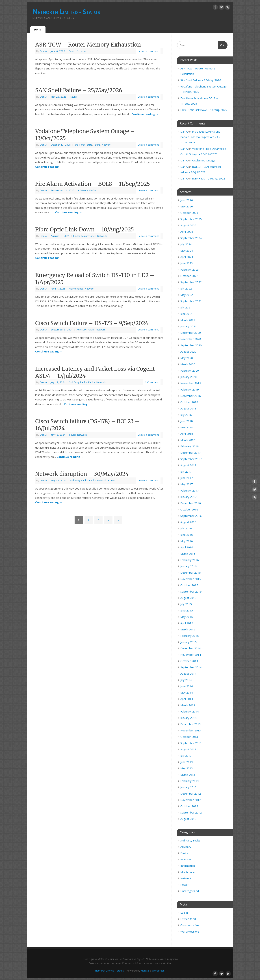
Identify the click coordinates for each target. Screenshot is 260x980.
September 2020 (191, 345)
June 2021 (187, 314)
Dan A (43, 51)
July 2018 (186, 415)
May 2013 (187, 768)
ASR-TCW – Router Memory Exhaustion (88, 45)
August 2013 (188, 749)
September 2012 (191, 812)
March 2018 (188, 440)
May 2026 (187, 206)
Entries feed (188, 919)
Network (82, 51)
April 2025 (187, 232)
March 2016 (188, 554)
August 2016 (188, 522)
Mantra (145, 971)
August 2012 (188, 819)
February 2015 (190, 636)
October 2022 (189, 276)
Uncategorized (190, 891)
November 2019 (191, 383)
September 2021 (191, 301)
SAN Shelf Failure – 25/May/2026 (79, 90)
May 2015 (187, 617)
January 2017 (188, 497)
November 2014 (191, 655)
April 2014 (187, 699)
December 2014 (191, 648)
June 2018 (187, 421)
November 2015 (191, 579)
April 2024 (187, 257)
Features (186, 859)
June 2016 (187, 535)
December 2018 (191, 396)
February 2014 (190, 711)
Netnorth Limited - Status (66, 12)
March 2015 (188, 629)
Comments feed (190, 925)
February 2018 (190, 446)
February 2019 (190, 389)
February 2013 (190, 781)
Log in (184, 913)
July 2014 (186, 680)
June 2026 (187, 200)
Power (112, 480)
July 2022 (186, 288)
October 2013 (189, 737)
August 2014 (188, 674)
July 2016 (186, 528)
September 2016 (191, 516)
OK (221, 45)
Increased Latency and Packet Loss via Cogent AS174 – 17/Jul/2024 (200, 137)
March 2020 (188, 364)
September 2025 (191, 219)
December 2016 (191, 503)
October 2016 (189, 509)
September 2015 (191, 591)
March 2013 (188, 775)
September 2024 (191, 238)
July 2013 (186, 756)
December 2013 (191, 724)
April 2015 (187, 623)
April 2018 (187, 434)
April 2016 (187, 547)
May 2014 (187, 692)
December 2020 (191, 333)
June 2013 (187, 762)
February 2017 (190, 490)
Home (38, 29)
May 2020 (187, 358)
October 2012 (189, 806)
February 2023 (190, 269)
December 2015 (191, 573)
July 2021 (186, 307)
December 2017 (191, 453)
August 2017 (188, 465)
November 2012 (191, 800)
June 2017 (187, 478)
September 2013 (191, 743)
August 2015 (188, 598)
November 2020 (191, 339)
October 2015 (189, 585)
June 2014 (187, 686)
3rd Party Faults (83, 145)
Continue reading (145, 114)
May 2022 (187, 295)
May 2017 (187, 484)
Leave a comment (148, 51)
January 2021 (188, 326)
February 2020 (190, 370)
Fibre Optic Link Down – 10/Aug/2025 (85, 229)
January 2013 (188, 787)
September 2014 (191, 667)
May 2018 (187, 427)
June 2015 (187, 610)
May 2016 (187, 541)
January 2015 (188, 642)
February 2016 (190, 560)
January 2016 (188, 566)
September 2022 (191, 282)
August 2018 (188, 408)
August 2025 (188, 225)
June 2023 (187, 263)
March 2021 (188, 320)
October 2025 (189, 213)
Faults (72, 51)
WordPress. (159, 971)
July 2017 (186, 472)
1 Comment (152, 382)
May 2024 (187, 251)
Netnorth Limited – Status (110, 971)
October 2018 (189, 402)
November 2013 (191, 730)
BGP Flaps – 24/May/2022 (209, 178)
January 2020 (188, 377)
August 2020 (188, 352)
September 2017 (191, 459)
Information (188, 866)
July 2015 (186, 604)
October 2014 (189, 661)
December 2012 (191, 793)
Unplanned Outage (204, 160)
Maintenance (89, 236)
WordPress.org (190, 931)
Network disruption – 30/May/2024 (82, 474)
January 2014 (188, 718)
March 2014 (188, 705)
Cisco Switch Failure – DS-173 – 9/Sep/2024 (92, 323)
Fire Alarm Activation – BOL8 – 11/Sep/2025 (93, 184)
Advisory (83, 190)
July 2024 (186, 244)
